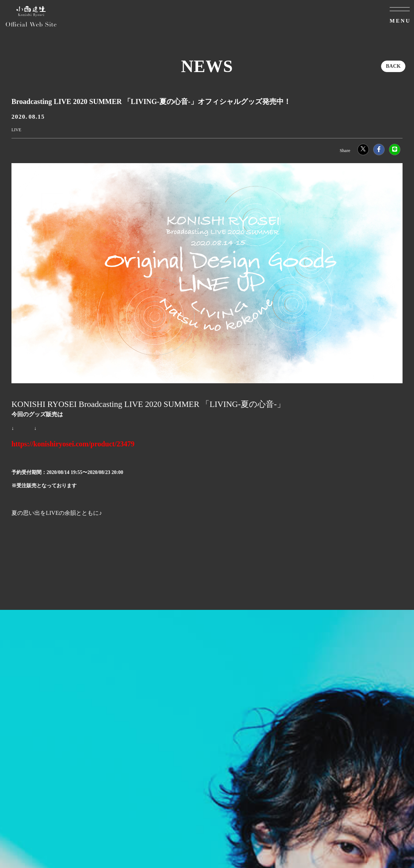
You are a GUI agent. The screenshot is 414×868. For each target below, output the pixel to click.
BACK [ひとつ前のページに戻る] (393, 66)
